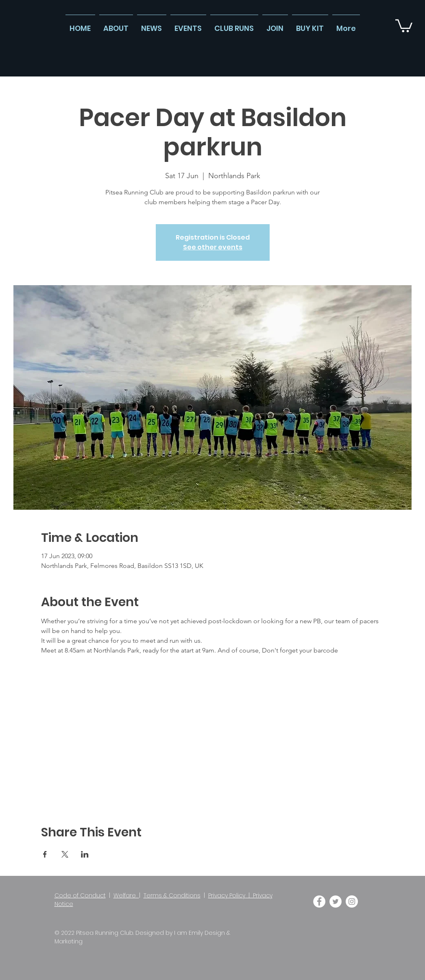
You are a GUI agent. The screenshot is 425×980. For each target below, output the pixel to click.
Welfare (126, 895)
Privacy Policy (227, 895)
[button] (404, 25)
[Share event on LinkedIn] (85, 854)
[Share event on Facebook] (45, 854)
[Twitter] (336, 901)
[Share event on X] (65, 854)
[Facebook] (319, 901)
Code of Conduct (80, 895)
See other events (213, 247)
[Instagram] (352, 901)
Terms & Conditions (172, 895)
